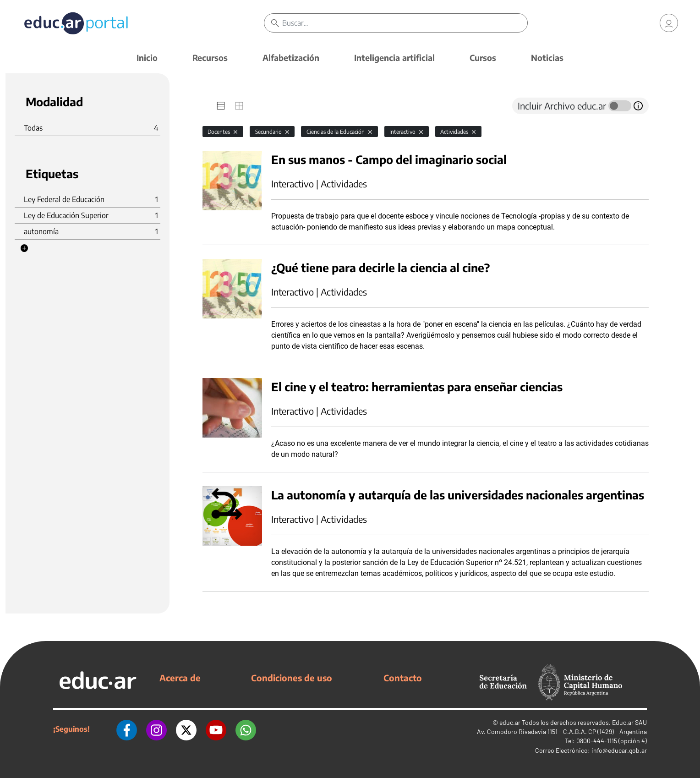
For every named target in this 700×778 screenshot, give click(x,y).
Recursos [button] (210, 58)
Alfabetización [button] (291, 58)
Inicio (147, 58)
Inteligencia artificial (394, 58)
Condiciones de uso (292, 678)
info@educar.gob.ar (619, 750)
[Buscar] (405, 23)
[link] (669, 23)
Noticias (547, 58)
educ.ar (510, 722)
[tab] (221, 106)
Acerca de (180, 678)
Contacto (403, 678)
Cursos (483, 58)
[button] (24, 248)
